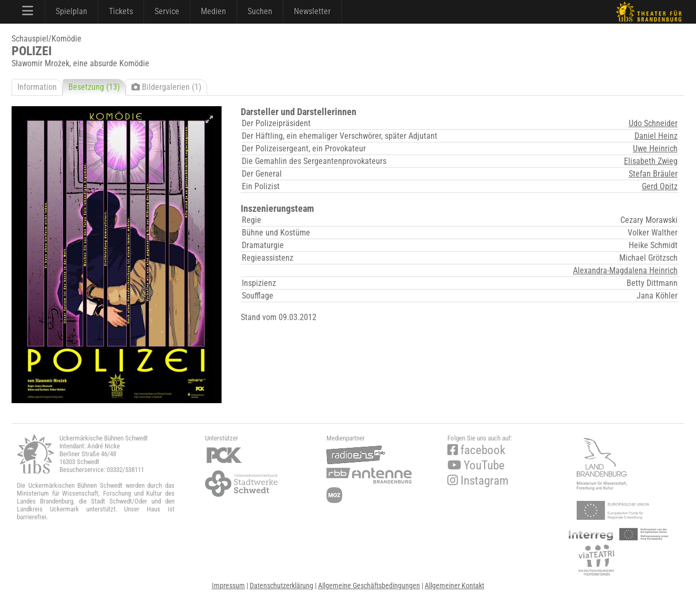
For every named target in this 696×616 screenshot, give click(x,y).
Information (37, 87)
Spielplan (71, 11)
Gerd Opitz (660, 186)
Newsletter (312, 11)
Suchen (260, 11)
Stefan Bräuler (653, 174)
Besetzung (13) (94, 87)
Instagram (478, 481)
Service (167, 11)
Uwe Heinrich (655, 148)
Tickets (121, 11)
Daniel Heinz (656, 136)
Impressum (228, 586)
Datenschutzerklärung (282, 586)
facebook (476, 450)
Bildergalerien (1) (166, 87)
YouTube (476, 465)
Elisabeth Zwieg (651, 161)
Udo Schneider (653, 123)
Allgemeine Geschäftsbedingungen (369, 586)
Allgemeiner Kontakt (454, 586)
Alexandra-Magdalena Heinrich (625, 270)
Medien (213, 11)
